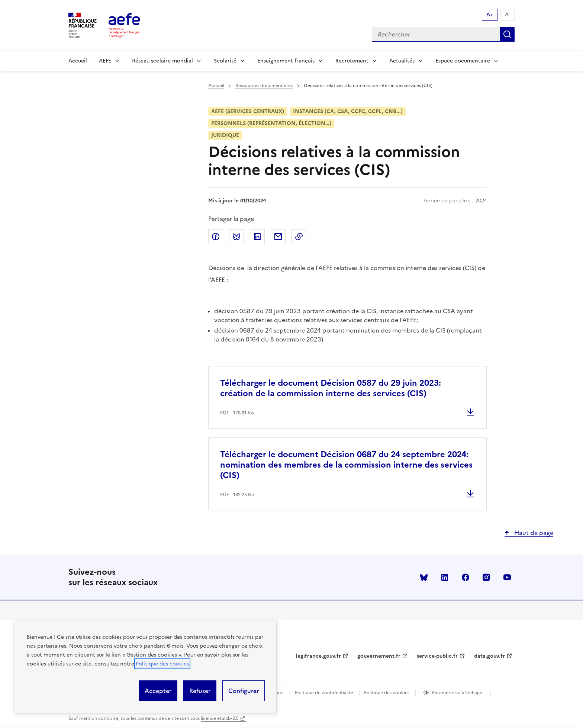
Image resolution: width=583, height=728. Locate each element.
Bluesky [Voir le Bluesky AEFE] (424, 577)
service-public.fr (437, 656)
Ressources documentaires (264, 86)
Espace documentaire (463, 61)
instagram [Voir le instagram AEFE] (486, 577)
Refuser (200, 691)
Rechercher (507, 34)
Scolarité (225, 61)
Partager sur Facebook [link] (216, 237)
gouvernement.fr (379, 656)
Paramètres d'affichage (457, 693)
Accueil (78, 61)
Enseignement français (286, 61)
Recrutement (352, 61)
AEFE (105, 61)
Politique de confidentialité (324, 693)
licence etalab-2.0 (220, 718)
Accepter (158, 691)
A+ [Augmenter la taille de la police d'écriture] (490, 15)
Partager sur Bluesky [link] (236, 237)
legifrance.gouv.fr (318, 656)
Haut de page (533, 533)
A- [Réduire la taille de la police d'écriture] (508, 15)
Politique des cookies (162, 664)
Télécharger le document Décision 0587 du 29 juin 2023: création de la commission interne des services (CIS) (331, 388)
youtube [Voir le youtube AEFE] (507, 577)
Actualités (402, 61)
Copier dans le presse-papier (299, 237)
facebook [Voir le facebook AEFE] (466, 577)
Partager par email (278, 237)
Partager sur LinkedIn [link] (257, 237)
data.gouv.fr (489, 656)
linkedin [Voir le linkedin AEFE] (445, 577)
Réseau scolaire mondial (162, 61)
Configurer (244, 691)
